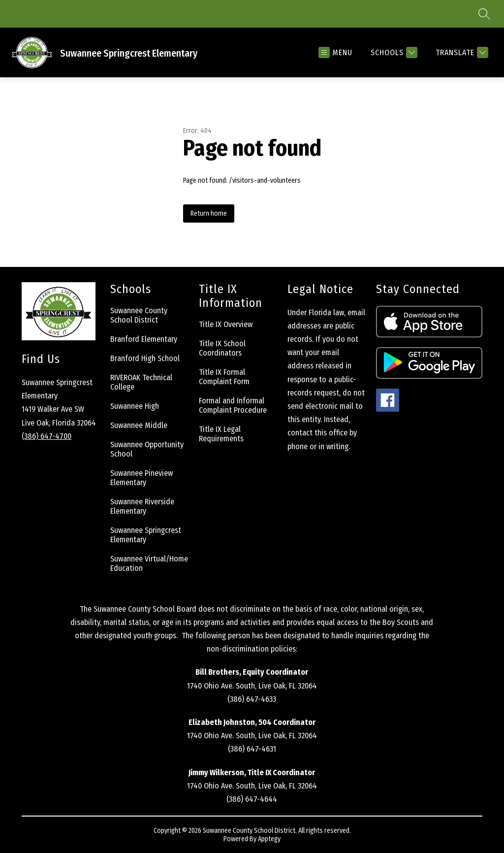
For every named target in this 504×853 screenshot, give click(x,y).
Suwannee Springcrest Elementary (146, 535)
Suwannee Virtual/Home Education (149, 563)
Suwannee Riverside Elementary (142, 506)
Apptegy (269, 839)
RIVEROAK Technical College (141, 382)
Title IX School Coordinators (222, 348)
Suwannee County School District (139, 315)
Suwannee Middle (139, 425)
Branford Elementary (144, 339)
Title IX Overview (226, 324)
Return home (209, 213)
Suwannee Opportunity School (147, 449)
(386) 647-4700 (47, 436)
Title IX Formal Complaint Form (224, 377)
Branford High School (145, 358)
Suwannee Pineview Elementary (142, 478)
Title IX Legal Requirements (221, 434)
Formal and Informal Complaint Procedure (233, 405)
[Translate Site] (461, 52)
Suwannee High (135, 406)
